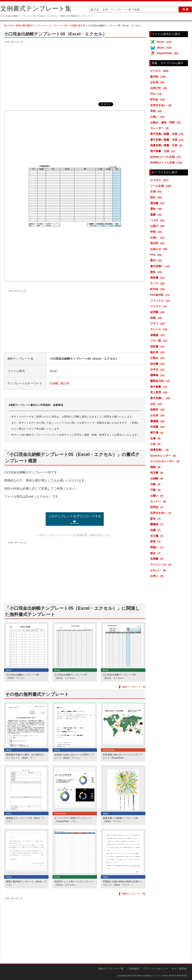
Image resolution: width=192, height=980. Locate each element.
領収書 (158, 346)
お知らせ (159, 249)
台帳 (156, 484)
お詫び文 (159, 88)
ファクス (159, 306)
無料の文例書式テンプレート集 (151, 976)
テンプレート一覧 (58, 26)
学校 (157, 111)
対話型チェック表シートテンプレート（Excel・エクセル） (74, 883)
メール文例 (161, 186)
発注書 (157, 473)
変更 (156, 541)
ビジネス (160, 71)
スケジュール (161, 564)
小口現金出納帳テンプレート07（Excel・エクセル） (71, 676)
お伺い (157, 576)
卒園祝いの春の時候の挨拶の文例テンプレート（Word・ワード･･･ (123, 883)
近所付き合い (161, 105)
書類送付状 (161, 381)
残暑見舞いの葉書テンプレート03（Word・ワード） (120, 820)
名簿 (156, 438)
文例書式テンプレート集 (36, 9)
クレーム (159, 329)
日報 (156, 490)
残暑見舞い (160, 450)
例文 (157, 197)
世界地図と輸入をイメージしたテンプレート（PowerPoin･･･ (123, 756)
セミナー (159, 501)
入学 (156, 444)
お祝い (158, 117)
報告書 (158, 278)
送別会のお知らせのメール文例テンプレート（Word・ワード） (74, 756)
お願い (157, 496)
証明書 (158, 312)
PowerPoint (168, 53)
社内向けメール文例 (167, 162)
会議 (156, 530)
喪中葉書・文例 (163, 151)
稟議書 (158, 421)
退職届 (158, 335)
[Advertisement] (75, 71)
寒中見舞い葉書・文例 (168, 134)
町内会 (158, 99)
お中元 (158, 369)
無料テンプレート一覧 (134, 687)
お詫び (158, 226)
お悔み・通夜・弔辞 (166, 122)
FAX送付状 (161, 295)
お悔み (158, 358)
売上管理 (159, 392)
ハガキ (158, 220)
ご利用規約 (133, 969)
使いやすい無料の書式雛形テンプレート (25, 26)
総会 (156, 553)
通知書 (158, 203)
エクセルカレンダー (165, 461)
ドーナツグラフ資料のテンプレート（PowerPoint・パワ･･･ (73, 820)
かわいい (159, 570)
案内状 (159, 77)
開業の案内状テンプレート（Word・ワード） (26, 883)
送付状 (158, 243)
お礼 (157, 404)
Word (165, 48)
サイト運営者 (179, 969)
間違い (157, 547)
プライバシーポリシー (155, 969)
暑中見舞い (161, 266)
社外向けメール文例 (166, 157)
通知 (157, 209)
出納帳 (73, 26)
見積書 (157, 559)
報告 (157, 272)
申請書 (158, 427)
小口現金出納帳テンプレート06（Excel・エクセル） (119, 676)
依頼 (157, 318)
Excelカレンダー (164, 456)
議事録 (158, 375)
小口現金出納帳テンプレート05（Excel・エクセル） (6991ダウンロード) (75, 519)
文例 (157, 192)
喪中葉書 (159, 387)
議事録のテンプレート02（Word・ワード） (25, 820)
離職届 (157, 524)
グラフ (158, 323)
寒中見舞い (161, 398)
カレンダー (160, 128)
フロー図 (159, 341)
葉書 (157, 215)
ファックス (161, 301)
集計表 (158, 352)
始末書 (158, 364)
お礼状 (158, 82)
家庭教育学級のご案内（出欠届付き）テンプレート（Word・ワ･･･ (26, 756)
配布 (156, 519)
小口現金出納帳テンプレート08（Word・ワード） (22, 676)
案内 (157, 260)
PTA (157, 94)
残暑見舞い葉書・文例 (167, 145)
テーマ (158, 283)
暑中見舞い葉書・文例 (168, 140)
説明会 (157, 507)
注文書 (157, 536)
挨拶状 (158, 410)
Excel (165, 42)
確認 (156, 467)
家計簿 (81, 26)
